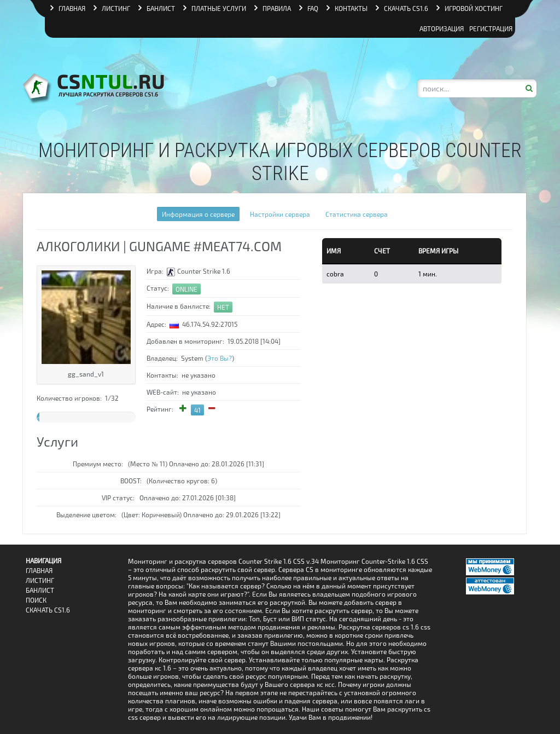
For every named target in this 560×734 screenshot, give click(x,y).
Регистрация (491, 28)
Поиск (36, 600)
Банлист (40, 590)
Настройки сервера (280, 214)
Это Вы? (220, 358)
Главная (39, 571)
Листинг (40, 580)
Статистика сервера (357, 214)
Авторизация (442, 28)
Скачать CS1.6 (48, 610)
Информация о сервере (198, 214)
